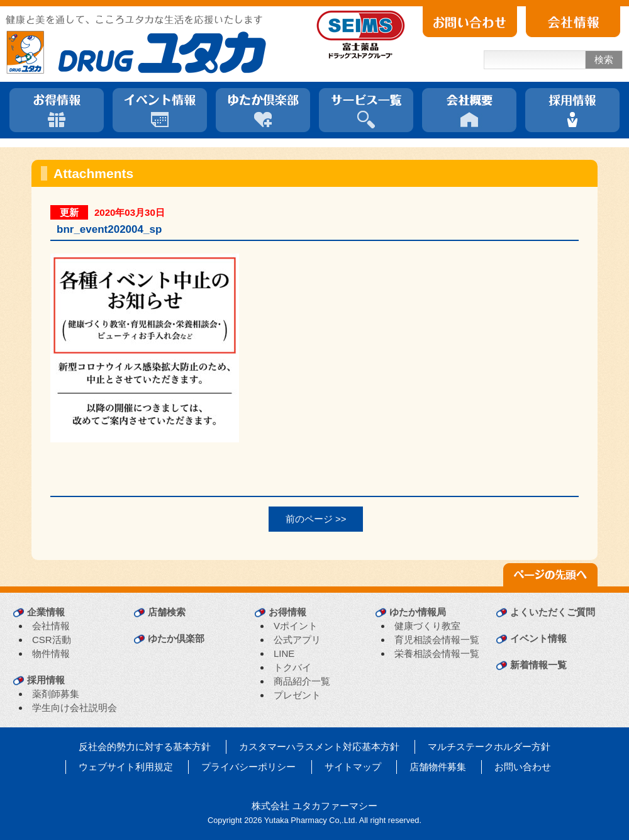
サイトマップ (353, 767)
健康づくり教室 (427, 626)
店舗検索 (167, 612)
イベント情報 (538, 638)
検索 (604, 59)
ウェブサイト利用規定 (126, 767)
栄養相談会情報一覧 (437, 653)
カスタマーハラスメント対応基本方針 (319, 747)
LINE (284, 653)
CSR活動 (52, 640)
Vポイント (296, 626)
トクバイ (292, 667)
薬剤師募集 (56, 694)
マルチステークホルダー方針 (489, 747)
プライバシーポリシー (248, 767)
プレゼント (297, 695)
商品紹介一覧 (302, 681)
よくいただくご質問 (553, 612)
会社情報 (51, 626)
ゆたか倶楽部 (176, 638)
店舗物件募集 (438, 767)
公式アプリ (297, 640)
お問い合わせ (523, 767)
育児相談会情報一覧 (437, 640)
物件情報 (51, 653)
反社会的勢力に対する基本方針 (145, 747)
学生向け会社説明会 (75, 708)
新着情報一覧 (538, 665)
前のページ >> (316, 519)
